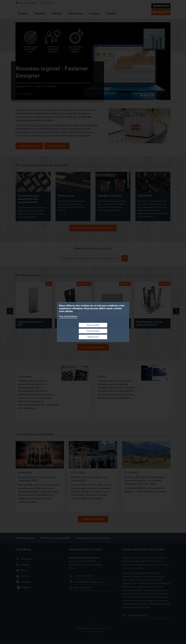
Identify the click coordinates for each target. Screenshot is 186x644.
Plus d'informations (68, 316)
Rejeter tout (93, 337)
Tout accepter (93, 325)
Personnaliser (93, 331)
